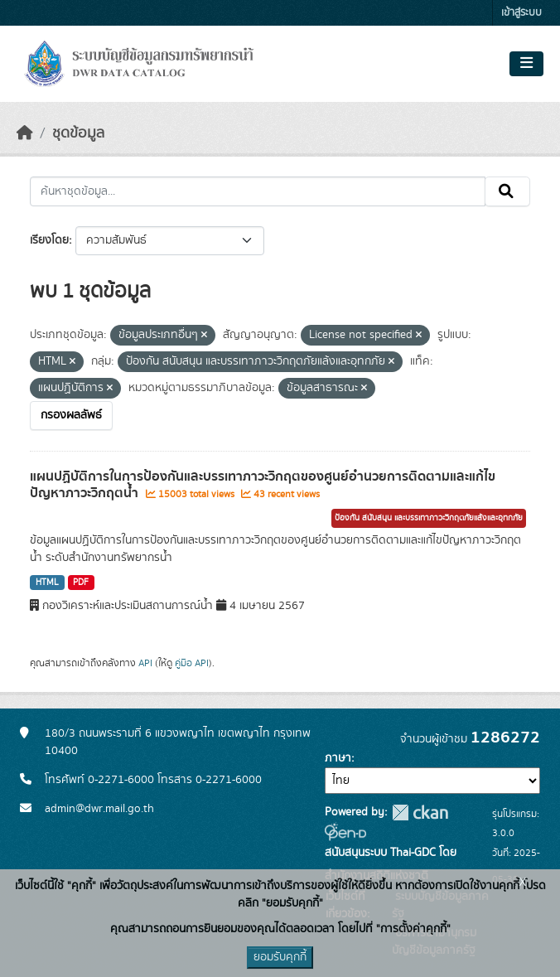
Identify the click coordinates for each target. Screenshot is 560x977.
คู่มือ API (192, 663)
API (145, 663)
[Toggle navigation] (526, 64)
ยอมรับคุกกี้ (280, 957)
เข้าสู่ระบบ (521, 13)
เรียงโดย (49, 240)
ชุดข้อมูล (78, 133)
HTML (47, 583)
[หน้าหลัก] (25, 133)
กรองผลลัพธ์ (71, 415)
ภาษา (338, 758)
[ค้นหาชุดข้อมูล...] (258, 191)
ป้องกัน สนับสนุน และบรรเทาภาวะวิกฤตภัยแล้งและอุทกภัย (429, 518)
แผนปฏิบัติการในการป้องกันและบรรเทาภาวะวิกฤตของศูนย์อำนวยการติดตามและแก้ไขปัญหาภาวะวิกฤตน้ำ (263, 485)
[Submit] (507, 191)
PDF (81, 583)
